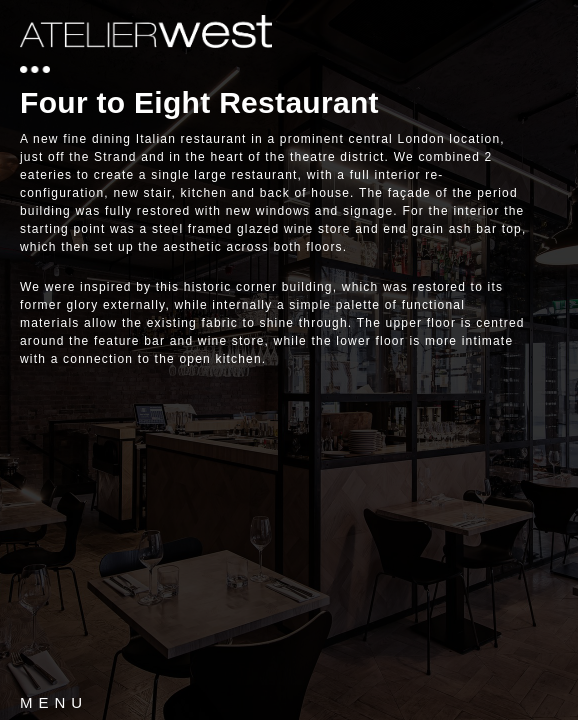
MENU (54, 702)
